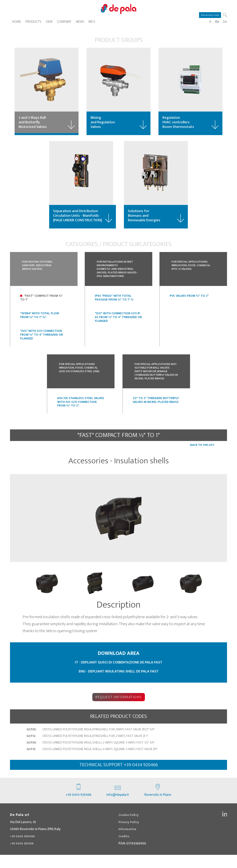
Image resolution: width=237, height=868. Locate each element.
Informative (128, 842)
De (225, 23)
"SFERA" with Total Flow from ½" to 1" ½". (40, 323)
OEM (49, 23)
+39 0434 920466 (79, 804)
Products (33, 23)
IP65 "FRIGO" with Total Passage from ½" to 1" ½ (114, 305)
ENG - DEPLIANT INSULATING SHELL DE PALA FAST (118, 685)
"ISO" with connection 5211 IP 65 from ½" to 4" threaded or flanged (118, 324)
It (210, 23)
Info (92, 23)
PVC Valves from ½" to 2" (189, 303)
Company (64, 23)
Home (17, 23)
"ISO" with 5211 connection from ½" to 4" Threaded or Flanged (42, 342)
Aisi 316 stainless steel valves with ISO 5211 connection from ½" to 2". (81, 415)
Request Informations (118, 709)
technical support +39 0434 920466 (119, 777)
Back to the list (202, 458)
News (80, 23)
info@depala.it (118, 804)
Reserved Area (209, 15)
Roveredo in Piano (158, 804)
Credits (124, 849)
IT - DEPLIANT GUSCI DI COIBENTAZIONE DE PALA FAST (118, 676)
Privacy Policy (130, 835)
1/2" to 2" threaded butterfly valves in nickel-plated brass (156, 414)
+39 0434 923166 (23, 856)
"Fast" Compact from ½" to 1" (41, 305)
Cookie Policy (130, 828)
